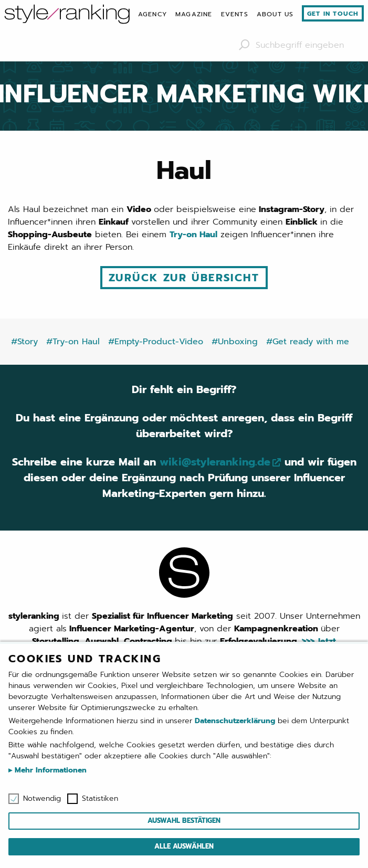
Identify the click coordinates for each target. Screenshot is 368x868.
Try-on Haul (193, 235)
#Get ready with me (308, 342)
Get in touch (333, 14)
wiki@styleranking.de (215, 462)
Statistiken (100, 799)
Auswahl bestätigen (184, 821)
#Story (24, 342)
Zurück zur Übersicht (184, 278)
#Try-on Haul (73, 342)
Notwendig (42, 799)
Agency (153, 14)
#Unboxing (235, 342)
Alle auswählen (184, 846)
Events (235, 14)
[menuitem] (153, 14)
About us (275, 14)
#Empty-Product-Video (156, 342)
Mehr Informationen (49, 770)
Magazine (194, 14)
